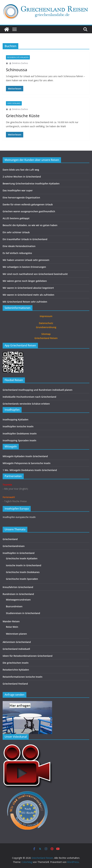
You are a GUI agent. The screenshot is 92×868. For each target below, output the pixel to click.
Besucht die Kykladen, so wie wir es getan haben (30, 225)
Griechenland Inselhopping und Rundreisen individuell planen (38, 390)
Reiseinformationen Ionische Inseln (23, 677)
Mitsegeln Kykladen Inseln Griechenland (25, 456)
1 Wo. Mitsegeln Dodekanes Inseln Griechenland (30, 470)
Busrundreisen (14, 606)
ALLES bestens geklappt (16, 218)
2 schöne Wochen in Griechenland (22, 177)
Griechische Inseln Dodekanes (23, 572)
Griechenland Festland (15, 684)
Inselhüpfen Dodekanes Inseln (20, 434)
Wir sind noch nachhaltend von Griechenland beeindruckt (35, 274)
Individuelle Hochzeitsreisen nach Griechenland (29, 397)
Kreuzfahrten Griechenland (18, 587)
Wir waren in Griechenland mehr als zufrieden (28, 295)
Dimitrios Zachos (20, 63)
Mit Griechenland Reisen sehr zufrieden (25, 302)
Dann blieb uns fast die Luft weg (21, 170)
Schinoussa (17, 70)
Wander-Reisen (11, 621)
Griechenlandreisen (14, 546)
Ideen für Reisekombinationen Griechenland (28, 656)
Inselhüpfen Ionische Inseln (18, 426)
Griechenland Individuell (16, 649)
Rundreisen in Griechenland (18, 594)
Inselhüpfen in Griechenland (19, 553)
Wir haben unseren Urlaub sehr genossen (26, 260)
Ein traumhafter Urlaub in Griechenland (25, 239)
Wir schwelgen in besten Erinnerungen (24, 267)
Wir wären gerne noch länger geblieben (25, 281)
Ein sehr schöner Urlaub (16, 232)
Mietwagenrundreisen (18, 600)
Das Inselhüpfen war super (18, 190)
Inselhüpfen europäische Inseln (19, 517)
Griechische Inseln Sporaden (22, 579)
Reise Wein (12, 627)
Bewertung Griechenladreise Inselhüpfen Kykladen (31, 184)
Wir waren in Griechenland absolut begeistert (28, 288)
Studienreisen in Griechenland (23, 613)
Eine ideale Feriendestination (19, 246)
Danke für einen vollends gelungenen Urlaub (28, 204)
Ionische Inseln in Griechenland (24, 565)
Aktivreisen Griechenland (17, 642)
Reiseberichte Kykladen (18, 57)
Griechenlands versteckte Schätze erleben (26, 404)
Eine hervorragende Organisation (21, 198)
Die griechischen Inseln (16, 663)
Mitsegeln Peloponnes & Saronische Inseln (27, 463)
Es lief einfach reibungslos (17, 253)
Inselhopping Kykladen (15, 419)
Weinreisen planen (16, 634)
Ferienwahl (9, 497)
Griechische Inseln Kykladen (22, 558)
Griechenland (14, 103)
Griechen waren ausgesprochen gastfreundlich (29, 211)
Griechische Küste (23, 116)
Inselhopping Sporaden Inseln (19, 440)
